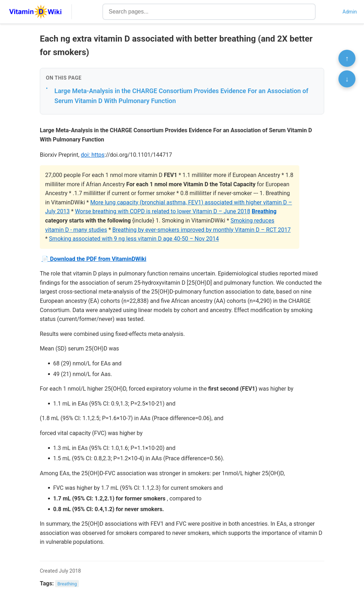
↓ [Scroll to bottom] (347, 79)
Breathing (264, 211)
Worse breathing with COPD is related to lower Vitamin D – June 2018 (163, 211)
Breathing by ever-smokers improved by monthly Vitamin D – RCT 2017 (202, 230)
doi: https (92, 155)
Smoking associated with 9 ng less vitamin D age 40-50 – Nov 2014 (134, 239)
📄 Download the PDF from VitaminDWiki (94, 259)
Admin (350, 12)
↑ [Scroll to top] (347, 58)
